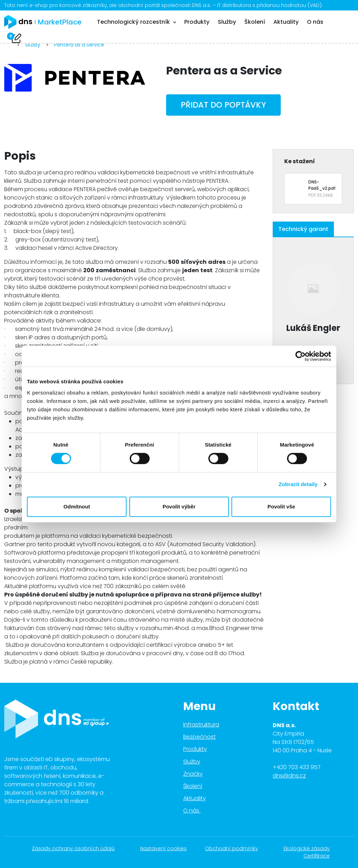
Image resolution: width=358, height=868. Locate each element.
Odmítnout (77, 507)
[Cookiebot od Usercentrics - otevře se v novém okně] (300, 356)
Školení (255, 22)
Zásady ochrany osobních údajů (77, 848)
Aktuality (286, 22)
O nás (315, 22)
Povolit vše (281, 507)
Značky (193, 774)
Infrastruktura (201, 725)
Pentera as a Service (79, 45)
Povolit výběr (179, 507)
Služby (227, 22)
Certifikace (320, 856)
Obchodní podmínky (235, 848)
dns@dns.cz (289, 776)
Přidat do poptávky (223, 105)
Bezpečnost (199, 737)
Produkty (197, 22)
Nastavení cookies (163, 848)
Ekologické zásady (310, 848)
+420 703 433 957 (297, 767)
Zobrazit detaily (298, 484)
